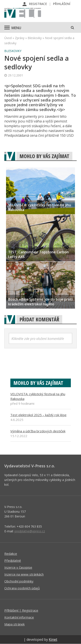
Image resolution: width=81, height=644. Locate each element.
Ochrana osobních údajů (22, 588)
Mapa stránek (14, 624)
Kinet (53, 639)
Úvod (8, 38)
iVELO (23, 13)
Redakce (11, 554)
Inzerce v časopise (18, 567)
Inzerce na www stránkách (24, 574)
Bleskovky (35, 38)
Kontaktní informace (19, 617)
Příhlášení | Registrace (21, 610)
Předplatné (13, 560)
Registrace (38, 4)
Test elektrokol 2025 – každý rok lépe (38, 415)
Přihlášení (62, 4)
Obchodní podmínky (19, 581)
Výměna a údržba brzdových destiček (38, 431)
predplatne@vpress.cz (30, 531)
